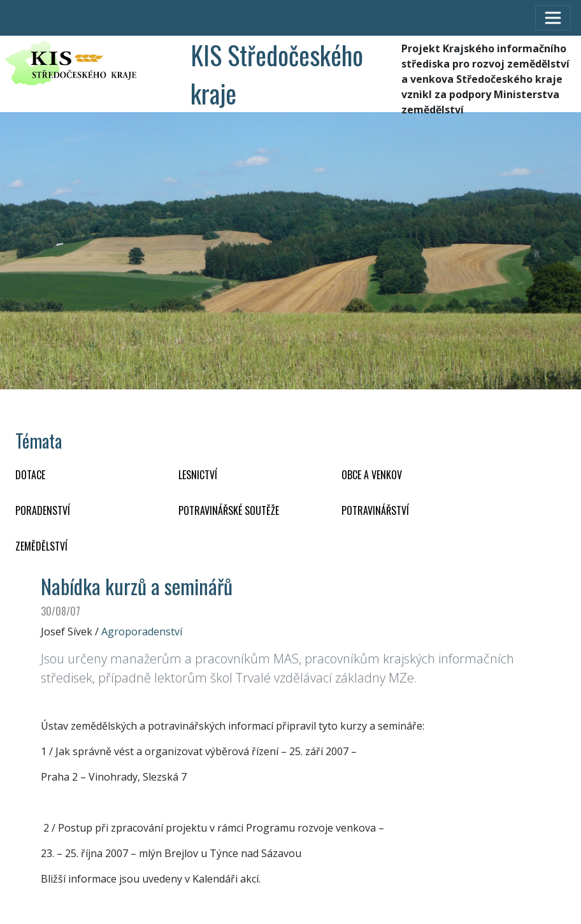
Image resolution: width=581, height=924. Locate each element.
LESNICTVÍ (198, 475)
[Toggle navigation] (553, 18)
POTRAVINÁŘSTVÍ (375, 510)
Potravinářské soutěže (229, 510)
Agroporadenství (142, 632)
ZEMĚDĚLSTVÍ (41, 546)
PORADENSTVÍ (43, 510)
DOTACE (30, 475)
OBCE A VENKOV (372, 475)
